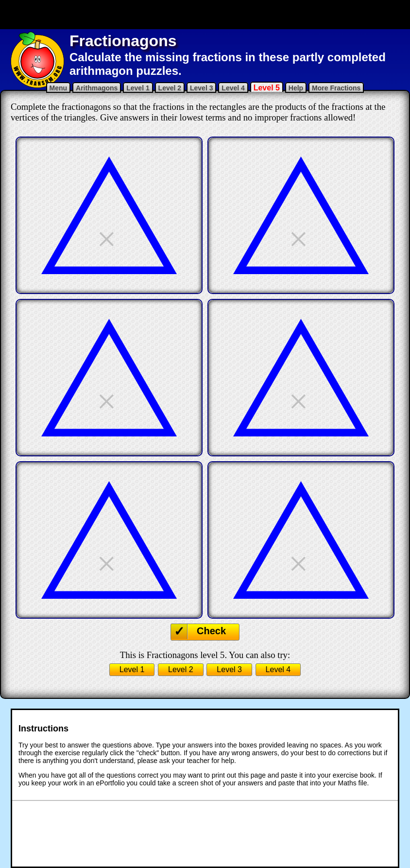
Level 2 (170, 88)
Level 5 (267, 88)
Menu (59, 88)
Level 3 (201, 88)
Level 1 (138, 88)
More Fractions (336, 88)
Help (296, 88)
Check (211, 631)
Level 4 (233, 88)
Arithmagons (97, 88)
